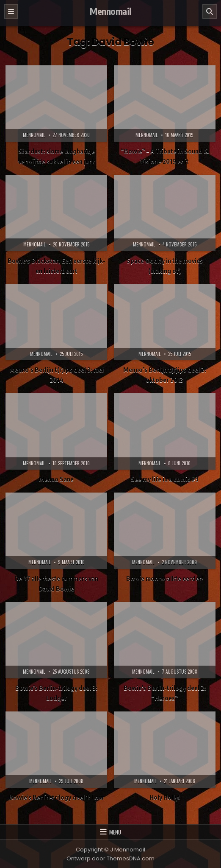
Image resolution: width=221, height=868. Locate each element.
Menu (115, 832)
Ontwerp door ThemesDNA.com (110, 858)
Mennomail (110, 11)
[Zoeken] (210, 11)
